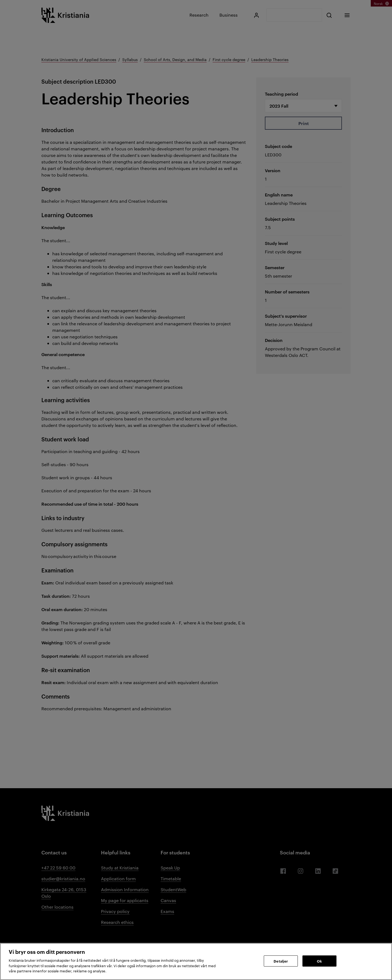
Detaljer (281, 961)
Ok (319, 961)
